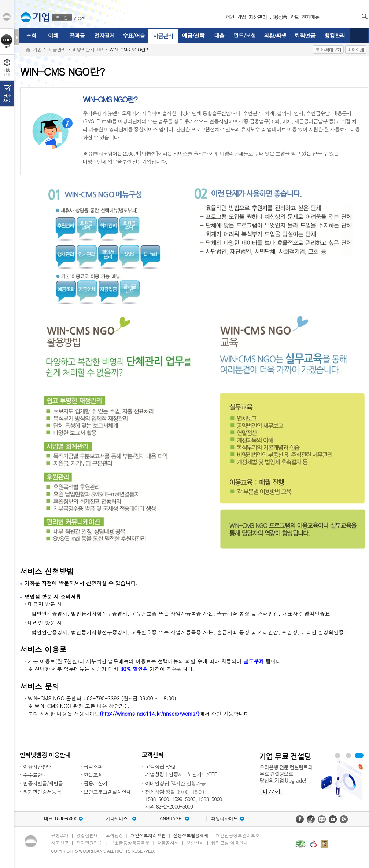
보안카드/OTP (202, 774)
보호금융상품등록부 (130, 843)
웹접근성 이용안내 (230, 843)
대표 (61, 818)
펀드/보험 (245, 35)
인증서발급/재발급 (43, 783)
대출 (219, 35)
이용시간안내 (37, 766)
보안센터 (195, 843)
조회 (31, 35)
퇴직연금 (305, 35)
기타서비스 (117, 818)
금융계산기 (95, 783)
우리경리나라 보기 (337, 755)
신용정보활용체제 (191, 835)
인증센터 (81, 18)
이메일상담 (157, 783)
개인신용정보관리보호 (238, 835)
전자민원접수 (89, 843)
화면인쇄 (356, 50)
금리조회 (93, 766)
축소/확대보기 (328, 50)
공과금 (77, 35)
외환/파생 (275, 35)
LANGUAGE (169, 818)
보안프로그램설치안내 (107, 792)
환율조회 (93, 775)
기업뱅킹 (155, 774)
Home (28, 50)
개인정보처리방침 (148, 835)
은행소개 (60, 835)
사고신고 (60, 843)
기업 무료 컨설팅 (359, 755)
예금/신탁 (193, 35)
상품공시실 (168, 843)
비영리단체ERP (88, 49)
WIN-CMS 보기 (348, 755)
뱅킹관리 (335, 35)
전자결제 (104, 35)
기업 (37, 49)
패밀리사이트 (225, 818)
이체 (53, 35)
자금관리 (163, 36)
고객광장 (114, 835)
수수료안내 (35, 775)
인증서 (176, 774)
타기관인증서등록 (42, 792)
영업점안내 (87, 835)
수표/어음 (134, 35)
